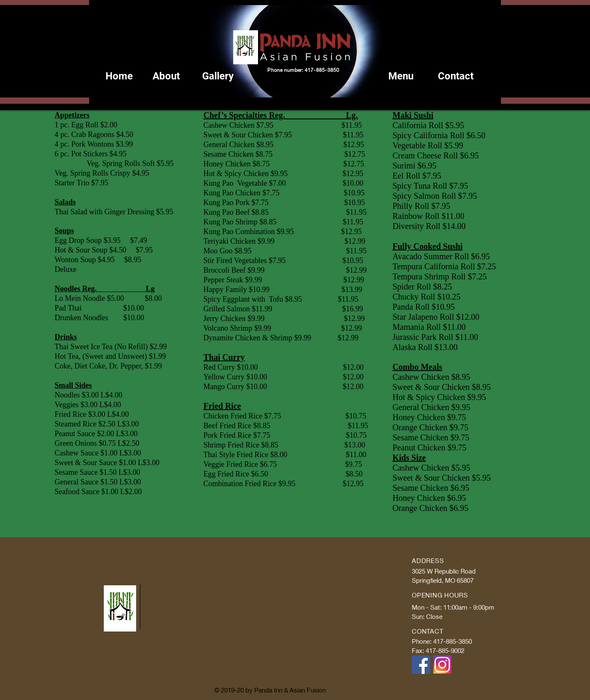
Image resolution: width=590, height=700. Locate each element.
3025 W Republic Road (444, 571)
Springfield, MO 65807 (443, 580)
